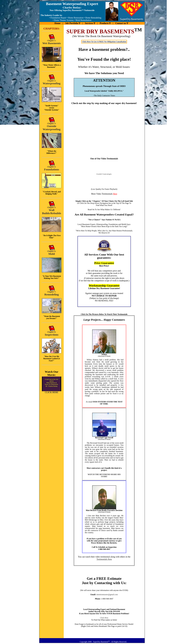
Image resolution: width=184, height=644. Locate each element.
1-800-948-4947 (107, 599)
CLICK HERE (52, 391)
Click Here (104, 618)
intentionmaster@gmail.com (107, 595)
